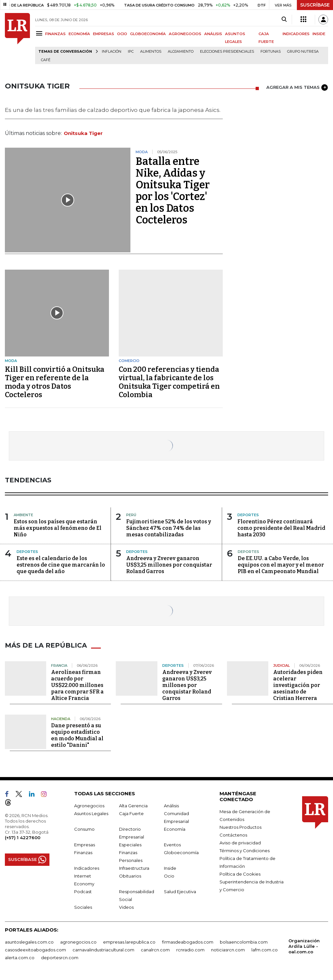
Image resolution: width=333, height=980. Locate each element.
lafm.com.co (265, 950)
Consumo (84, 829)
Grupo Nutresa (303, 52)
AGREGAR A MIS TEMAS (297, 87)
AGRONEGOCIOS (185, 34)
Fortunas (271, 52)
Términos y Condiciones (245, 851)
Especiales (130, 845)
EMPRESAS (104, 34)
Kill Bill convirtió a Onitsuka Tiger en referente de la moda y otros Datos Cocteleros (55, 382)
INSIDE (319, 34)
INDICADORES (296, 34)
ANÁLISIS (213, 34)
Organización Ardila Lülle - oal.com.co (304, 946)
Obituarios (130, 876)
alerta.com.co (20, 958)
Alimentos (151, 52)
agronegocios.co (78, 942)
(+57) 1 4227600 (23, 838)
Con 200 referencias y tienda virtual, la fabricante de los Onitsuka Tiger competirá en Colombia (169, 382)
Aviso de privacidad (240, 843)
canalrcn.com (155, 950)
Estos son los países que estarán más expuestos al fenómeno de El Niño (58, 528)
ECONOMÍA (79, 34)
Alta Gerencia (133, 806)
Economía (175, 829)
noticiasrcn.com (228, 950)
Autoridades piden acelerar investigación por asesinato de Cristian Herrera (298, 685)
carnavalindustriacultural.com (103, 950)
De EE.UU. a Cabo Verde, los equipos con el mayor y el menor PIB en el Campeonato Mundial (281, 565)
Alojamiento (181, 52)
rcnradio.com (190, 950)
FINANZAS (55, 34)
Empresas (85, 845)
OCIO (122, 34)
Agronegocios (89, 806)
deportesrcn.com (60, 958)
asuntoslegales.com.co (29, 942)
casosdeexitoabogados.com (35, 950)
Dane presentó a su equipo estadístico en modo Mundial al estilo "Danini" (77, 735)
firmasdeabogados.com (188, 942)
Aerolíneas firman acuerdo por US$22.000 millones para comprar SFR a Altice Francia (77, 685)
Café (46, 60)
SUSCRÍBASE (315, 5)
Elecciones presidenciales (227, 52)
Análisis (171, 806)
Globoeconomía (181, 852)
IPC (131, 52)
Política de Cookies (240, 874)
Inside (170, 868)
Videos (126, 907)
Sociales (83, 907)
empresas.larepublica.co (129, 942)
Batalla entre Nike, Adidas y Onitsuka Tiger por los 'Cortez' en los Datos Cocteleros (173, 191)
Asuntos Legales (91, 813)
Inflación (112, 52)
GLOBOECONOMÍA (148, 34)
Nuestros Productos (240, 827)
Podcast (83, 892)
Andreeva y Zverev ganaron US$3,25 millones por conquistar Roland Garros (169, 565)
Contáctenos (233, 835)
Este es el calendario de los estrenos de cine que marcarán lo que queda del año (61, 565)
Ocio (169, 876)
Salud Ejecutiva (180, 892)
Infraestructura (134, 868)
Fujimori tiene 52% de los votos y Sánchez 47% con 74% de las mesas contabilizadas (169, 528)
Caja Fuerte (131, 813)
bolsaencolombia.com (244, 942)
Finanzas (83, 852)
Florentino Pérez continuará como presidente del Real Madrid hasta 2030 (281, 528)
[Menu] (40, 33)
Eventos (172, 845)
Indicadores (87, 868)
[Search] (284, 20)
